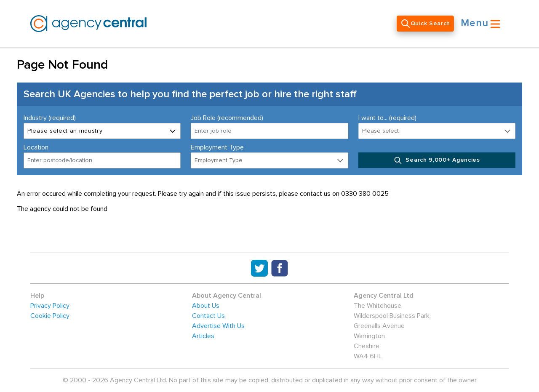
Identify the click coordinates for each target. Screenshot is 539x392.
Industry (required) (50, 118)
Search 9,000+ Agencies (437, 160)
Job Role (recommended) (227, 118)
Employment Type (217, 147)
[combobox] (102, 160)
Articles (203, 336)
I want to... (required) (387, 118)
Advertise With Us (218, 326)
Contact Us (208, 316)
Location (36, 147)
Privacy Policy (50, 306)
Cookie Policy (50, 316)
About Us (206, 306)
